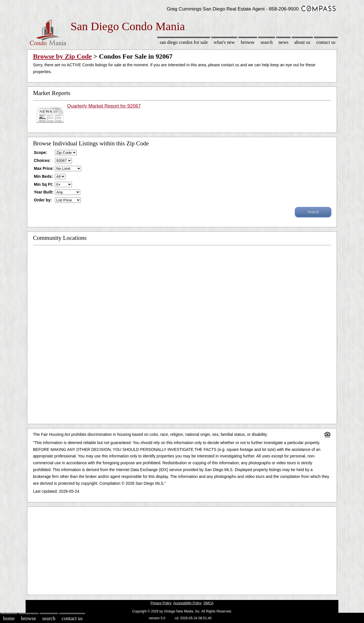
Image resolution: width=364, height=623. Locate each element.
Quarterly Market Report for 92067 (104, 106)
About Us (302, 42)
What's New (224, 42)
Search (267, 42)
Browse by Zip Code (62, 56)
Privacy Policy (161, 603)
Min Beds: (43, 176)
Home (9, 618)
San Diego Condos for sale (184, 42)
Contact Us (326, 42)
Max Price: (44, 168)
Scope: (41, 152)
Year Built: (44, 192)
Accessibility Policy (187, 603)
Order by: (43, 200)
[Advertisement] (182, 549)
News (284, 42)
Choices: (42, 160)
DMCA (209, 603)
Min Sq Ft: (44, 184)
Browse (248, 42)
